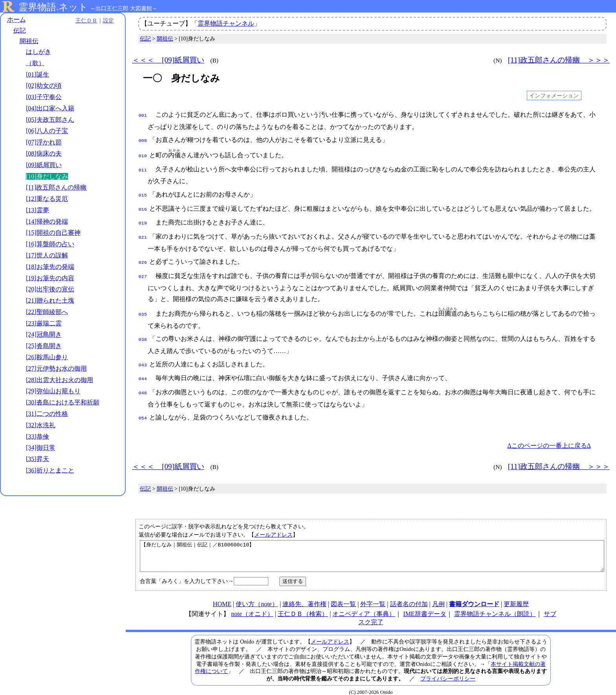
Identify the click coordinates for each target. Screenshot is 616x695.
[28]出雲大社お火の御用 (60, 380)
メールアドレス (273, 522)
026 (143, 256)
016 (143, 205)
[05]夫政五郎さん (50, 120)
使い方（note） (257, 597)
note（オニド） (252, 607)
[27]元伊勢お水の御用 (56, 369)
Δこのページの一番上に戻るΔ (549, 433)
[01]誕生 (38, 74)
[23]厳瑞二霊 (44, 323)
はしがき (38, 52)
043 (143, 355)
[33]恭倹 (38, 437)
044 (143, 368)
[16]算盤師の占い (50, 244)
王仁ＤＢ (86, 20)
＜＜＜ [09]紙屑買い (168, 60)
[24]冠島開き (44, 334)
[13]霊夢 (38, 210)
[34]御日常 (41, 448)
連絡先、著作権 (304, 597)
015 (143, 191)
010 (143, 154)
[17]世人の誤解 (47, 255)
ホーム (16, 19)
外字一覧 (373, 597)
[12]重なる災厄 (47, 199)
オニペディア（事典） (364, 607)
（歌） (35, 63)
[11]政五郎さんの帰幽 (56, 187)
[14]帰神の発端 (47, 222)
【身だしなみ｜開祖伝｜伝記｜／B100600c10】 (372, 546)
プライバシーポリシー (448, 672)
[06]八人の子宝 (47, 131)
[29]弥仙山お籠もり (53, 391)
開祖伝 (29, 41)
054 (143, 406)
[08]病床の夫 (44, 154)
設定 (108, 20)
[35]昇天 (38, 459)
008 (143, 139)
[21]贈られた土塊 (50, 301)
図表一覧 (343, 597)
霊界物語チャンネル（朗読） (495, 607)
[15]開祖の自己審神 (53, 233)
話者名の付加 (409, 597)
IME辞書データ (424, 607)
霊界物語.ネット (53, 7)
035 (143, 306)
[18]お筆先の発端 (50, 267)
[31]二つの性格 (47, 414)
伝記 (20, 30)
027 (143, 269)
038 (143, 330)
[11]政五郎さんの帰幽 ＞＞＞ (559, 60)
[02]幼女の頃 (44, 85)
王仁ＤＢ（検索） (303, 607)
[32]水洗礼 (41, 425)
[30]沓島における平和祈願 (63, 402)
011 (143, 167)
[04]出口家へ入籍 (50, 108)
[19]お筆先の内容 (50, 278)
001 (143, 115)
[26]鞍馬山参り (47, 357)
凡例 (438, 597)
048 (143, 381)
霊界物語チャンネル (226, 23)
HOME (222, 597)
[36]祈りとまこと (50, 470)
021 (143, 231)
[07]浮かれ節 (44, 142)
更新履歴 (516, 597)
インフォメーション (554, 96)
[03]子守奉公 (44, 97)
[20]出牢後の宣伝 (50, 289)
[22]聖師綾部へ (47, 312)
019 (143, 218)
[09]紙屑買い (44, 165)
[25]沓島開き (44, 346)
